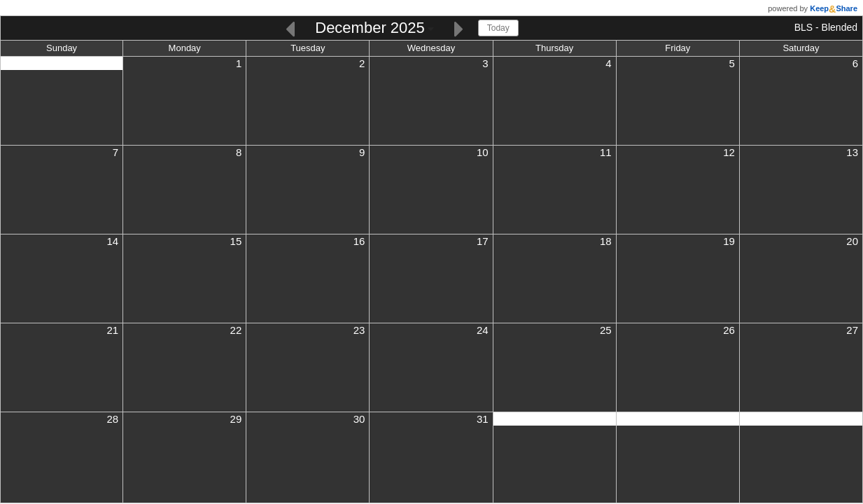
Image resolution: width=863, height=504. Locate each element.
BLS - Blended (826, 27)
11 (606, 152)
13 (852, 152)
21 (112, 330)
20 (852, 241)
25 (606, 330)
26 (729, 330)
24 (483, 330)
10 (483, 152)
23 (359, 330)
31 (483, 419)
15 (236, 241)
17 (483, 241)
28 (112, 419)
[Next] (459, 28)
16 (359, 241)
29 (236, 419)
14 (112, 241)
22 (236, 330)
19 (729, 241)
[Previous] (290, 28)
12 (729, 152)
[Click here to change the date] (374, 29)
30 (359, 419)
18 (606, 241)
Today (498, 28)
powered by (813, 8)
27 (852, 330)
